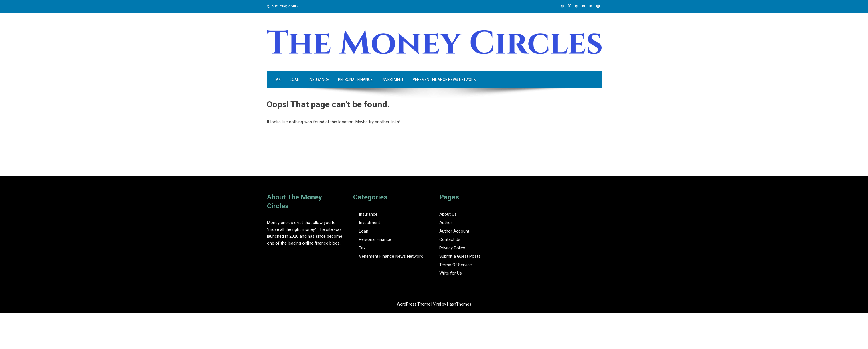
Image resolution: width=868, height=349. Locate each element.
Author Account (454, 231)
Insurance (319, 80)
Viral (437, 304)
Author (446, 223)
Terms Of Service (456, 265)
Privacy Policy (452, 248)
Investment (393, 80)
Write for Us (451, 273)
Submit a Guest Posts (460, 256)
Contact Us (450, 239)
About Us (448, 214)
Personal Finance (355, 80)
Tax (277, 80)
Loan (295, 80)
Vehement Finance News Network (444, 80)
